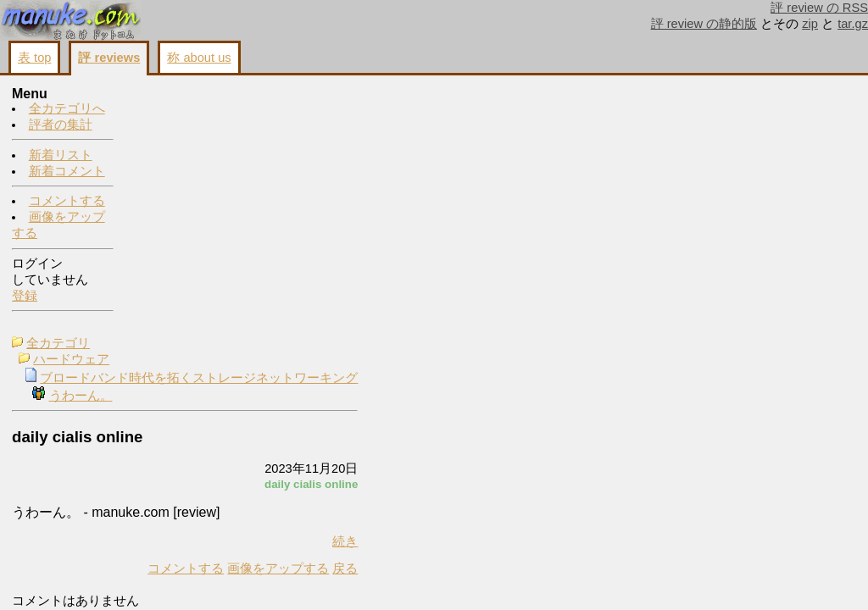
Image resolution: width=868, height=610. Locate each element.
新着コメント (67, 172)
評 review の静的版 (704, 24)
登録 (25, 297)
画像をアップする (397, 320)
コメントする (67, 202)
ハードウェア (190, 111)
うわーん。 (200, 147)
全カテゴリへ (67, 109)
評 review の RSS (819, 8)
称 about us (199, 58)
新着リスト (61, 156)
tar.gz (853, 24)
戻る (464, 320)
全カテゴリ (177, 95)
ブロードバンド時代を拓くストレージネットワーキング (317, 130)
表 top (34, 58)
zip (810, 24)
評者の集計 (61, 125)
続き (464, 293)
